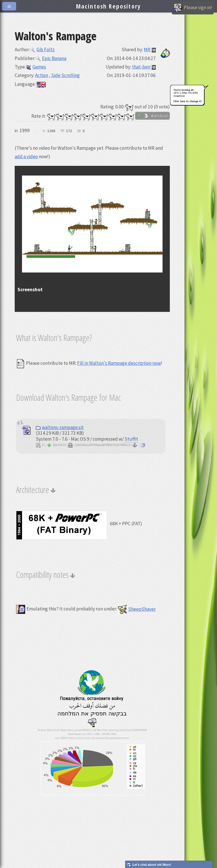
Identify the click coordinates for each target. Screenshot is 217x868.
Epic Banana (51, 58)
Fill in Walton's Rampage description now (119, 363)
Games (36, 67)
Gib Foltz (43, 50)
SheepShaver (137, 609)
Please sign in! (193, 8)
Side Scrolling (65, 75)
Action (42, 75)
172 (69, 131)
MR (147, 50)
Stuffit (131, 439)
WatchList (152, 115)
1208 (51, 131)
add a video (26, 157)
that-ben (141, 67)
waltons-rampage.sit (60, 427)
